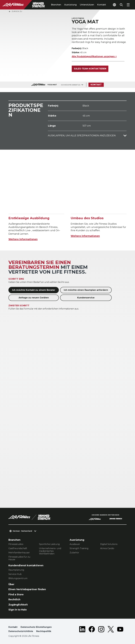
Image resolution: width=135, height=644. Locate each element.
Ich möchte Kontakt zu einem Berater (34, 290)
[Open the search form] (121, 5)
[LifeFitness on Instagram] (101, 630)
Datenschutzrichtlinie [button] (21, 631)
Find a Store (16, 595)
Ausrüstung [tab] (70, 5)
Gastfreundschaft (18, 548)
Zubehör (74, 553)
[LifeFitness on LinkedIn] (82, 630)
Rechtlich (14, 600)
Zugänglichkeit (18, 605)
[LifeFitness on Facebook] (92, 630)
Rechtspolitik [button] (44, 631)
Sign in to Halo (18, 610)
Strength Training (79, 548)
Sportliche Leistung (49, 544)
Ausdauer (75, 544)
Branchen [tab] (56, 5)
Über (11, 584)
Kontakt (102, 5)
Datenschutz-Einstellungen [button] (36, 627)
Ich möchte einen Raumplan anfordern (86, 290)
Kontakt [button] (13, 627)
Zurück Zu (15, 11)
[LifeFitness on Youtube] (120, 630)
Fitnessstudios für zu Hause (19, 558)
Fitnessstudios (16, 544)
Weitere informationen (23, 239)
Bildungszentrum (18, 578)
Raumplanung (16, 570)
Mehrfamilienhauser (19, 553)
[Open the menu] (128, 5)
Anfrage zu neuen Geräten (34, 298)
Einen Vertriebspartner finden (27, 589)
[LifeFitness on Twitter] (111, 630)
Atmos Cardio (107, 548)
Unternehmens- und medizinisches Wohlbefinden (50, 551)
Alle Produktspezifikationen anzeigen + (94, 56)
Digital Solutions (109, 544)
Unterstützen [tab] (87, 5)
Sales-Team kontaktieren (90, 69)
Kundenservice (86, 298)
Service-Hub (15, 574)
